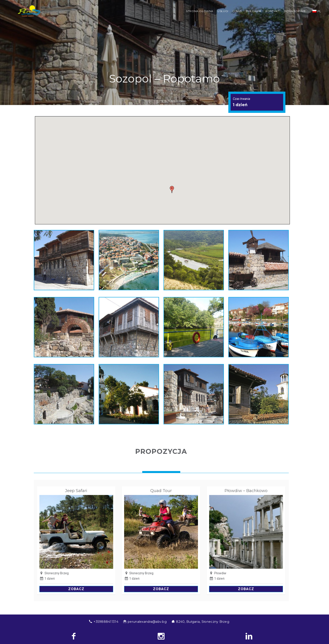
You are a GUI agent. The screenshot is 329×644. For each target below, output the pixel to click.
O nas (237, 11)
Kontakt (273, 11)
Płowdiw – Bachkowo (246, 491)
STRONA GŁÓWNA (200, 11)
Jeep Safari (76, 491)
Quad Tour (161, 491)
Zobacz (76, 589)
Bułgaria (254, 11)
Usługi (223, 11)
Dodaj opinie (295, 11)
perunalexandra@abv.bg (147, 622)
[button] (172, 189)
